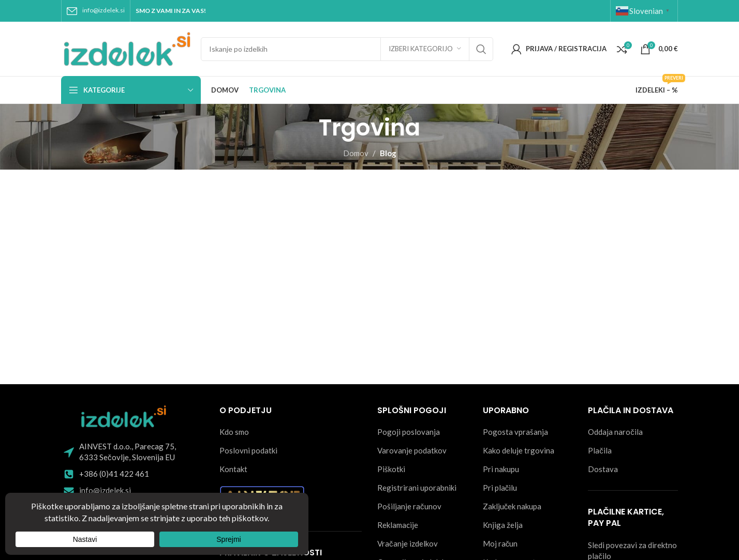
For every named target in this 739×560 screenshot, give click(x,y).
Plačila (600, 450)
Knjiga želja (503, 525)
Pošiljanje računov (409, 506)
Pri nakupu (501, 469)
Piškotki (391, 469)
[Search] (347, 49)
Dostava (603, 469)
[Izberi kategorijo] (425, 49)
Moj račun (500, 543)
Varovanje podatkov (412, 450)
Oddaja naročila (615, 432)
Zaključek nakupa (512, 506)
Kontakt (233, 469)
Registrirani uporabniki (417, 488)
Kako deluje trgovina (519, 450)
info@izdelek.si (104, 10)
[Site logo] (126, 48)
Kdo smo (234, 432)
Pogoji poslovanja (409, 432)
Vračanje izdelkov (408, 543)
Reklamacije (398, 525)
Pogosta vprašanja (515, 432)
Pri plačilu (500, 488)
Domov (356, 153)
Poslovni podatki (248, 450)
